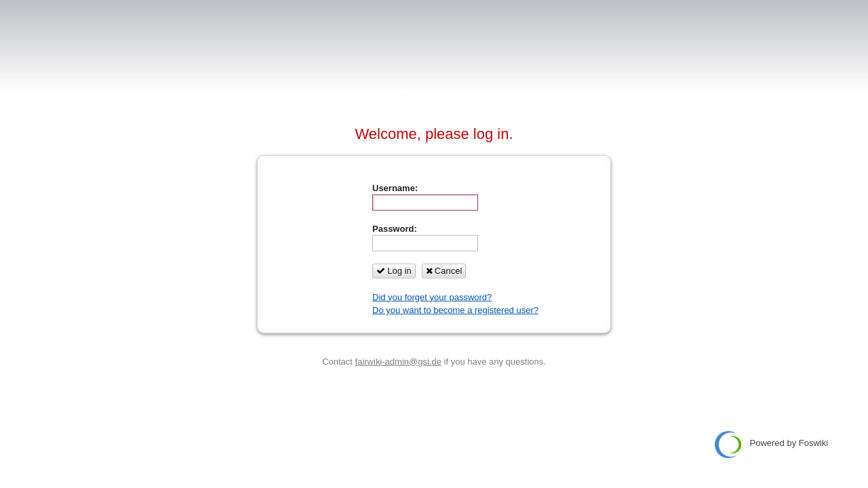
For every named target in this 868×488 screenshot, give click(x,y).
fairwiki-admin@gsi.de (398, 361)
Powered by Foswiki (771, 445)
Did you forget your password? (432, 297)
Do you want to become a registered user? (455, 310)
